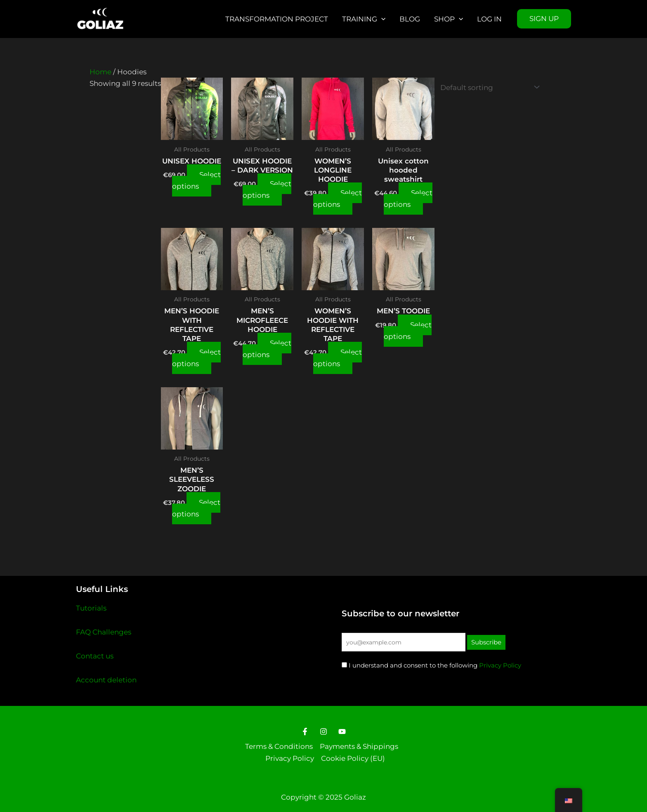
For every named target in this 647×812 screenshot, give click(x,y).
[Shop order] (488, 87)
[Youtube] (342, 732)
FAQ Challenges (104, 632)
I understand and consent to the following (410, 665)
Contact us (95, 656)
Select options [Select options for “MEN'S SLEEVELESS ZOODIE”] (196, 508)
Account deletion (106, 680)
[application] (381, 19)
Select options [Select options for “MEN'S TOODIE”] (408, 331)
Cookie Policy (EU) (353, 758)
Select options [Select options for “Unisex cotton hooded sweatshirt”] (408, 199)
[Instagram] (323, 732)
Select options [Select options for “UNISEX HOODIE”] (196, 180)
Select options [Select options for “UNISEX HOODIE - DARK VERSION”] (267, 189)
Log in (489, 19)
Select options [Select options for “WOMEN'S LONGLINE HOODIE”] (338, 199)
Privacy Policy (500, 665)
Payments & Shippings (359, 746)
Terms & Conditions (279, 746)
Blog (410, 19)
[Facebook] (305, 732)
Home (100, 72)
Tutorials (91, 608)
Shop (449, 19)
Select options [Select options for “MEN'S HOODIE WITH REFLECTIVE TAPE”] (196, 358)
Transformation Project (277, 19)
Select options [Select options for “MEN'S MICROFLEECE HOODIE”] (267, 349)
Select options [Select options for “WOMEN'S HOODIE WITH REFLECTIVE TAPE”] (338, 358)
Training (364, 19)
